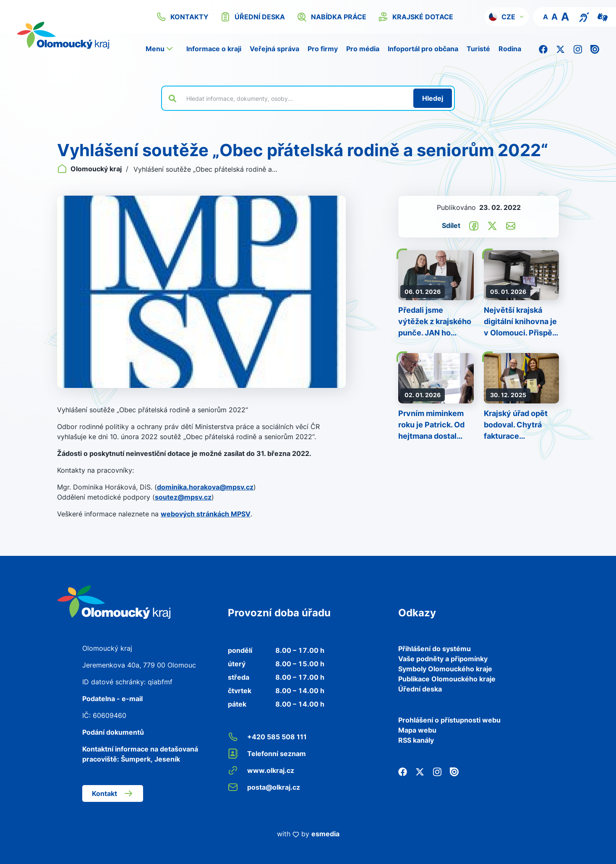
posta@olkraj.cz (264, 787)
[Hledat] (433, 98)
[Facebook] (543, 49)
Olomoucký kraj (90, 169)
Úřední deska (420, 689)
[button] (507, 17)
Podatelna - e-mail (112, 699)
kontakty (182, 17)
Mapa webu (417, 730)
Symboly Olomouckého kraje (445, 669)
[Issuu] (595, 49)
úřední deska (253, 17)
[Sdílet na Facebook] (474, 225)
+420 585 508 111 (267, 737)
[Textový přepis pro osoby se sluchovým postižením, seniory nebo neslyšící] (584, 16)
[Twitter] (560, 49)
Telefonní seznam (267, 754)
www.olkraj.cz (261, 770)
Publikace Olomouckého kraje (447, 679)
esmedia (325, 834)
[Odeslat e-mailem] (511, 225)
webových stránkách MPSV (206, 514)
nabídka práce (331, 17)
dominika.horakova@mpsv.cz (205, 487)
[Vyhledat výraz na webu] (295, 98)
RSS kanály (416, 740)
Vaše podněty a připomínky (443, 659)
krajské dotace (416, 17)
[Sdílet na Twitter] (492, 225)
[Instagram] (578, 49)
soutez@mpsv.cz (183, 497)
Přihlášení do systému (435, 649)
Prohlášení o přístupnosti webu (449, 720)
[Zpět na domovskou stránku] (73, 35)
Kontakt (113, 793)
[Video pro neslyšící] (603, 16)
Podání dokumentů (113, 732)
